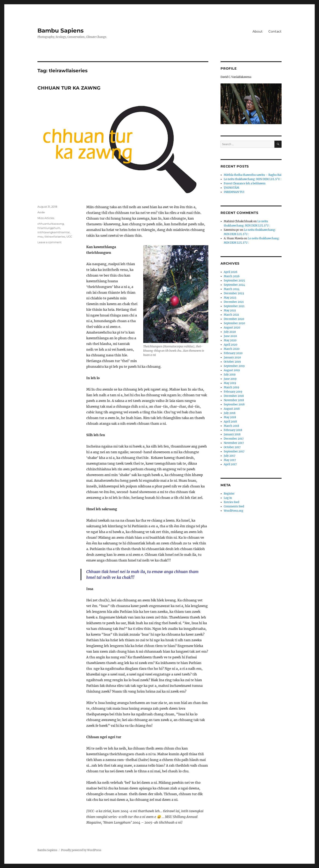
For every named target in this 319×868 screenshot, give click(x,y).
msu (40, 236)
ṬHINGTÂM (232, 188)
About (258, 31)
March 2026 (232, 276)
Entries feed (232, 502)
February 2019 (233, 392)
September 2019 (234, 366)
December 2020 (234, 319)
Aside (41, 212)
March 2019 (232, 387)
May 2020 (230, 340)
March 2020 (232, 349)
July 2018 (230, 413)
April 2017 (230, 464)
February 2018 (233, 430)
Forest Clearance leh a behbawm (245, 183)
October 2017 (232, 447)
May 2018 (230, 417)
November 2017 (234, 443)
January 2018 (232, 434)
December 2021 (234, 302)
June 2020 (230, 336)
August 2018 (232, 409)
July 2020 (230, 332)
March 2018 (231, 426)
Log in (228, 498)
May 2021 (230, 310)
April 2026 (231, 272)
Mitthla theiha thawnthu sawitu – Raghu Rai (253, 175)
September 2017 (234, 452)
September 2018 (234, 404)
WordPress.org (233, 511)
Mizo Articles (46, 218)
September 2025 (234, 281)
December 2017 (234, 439)
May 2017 (230, 460)
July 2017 (230, 456)
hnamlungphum (49, 228)
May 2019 (230, 383)
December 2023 (234, 293)
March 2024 (232, 289)
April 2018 (230, 422)
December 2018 (234, 396)
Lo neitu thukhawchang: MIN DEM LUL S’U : (253, 179)
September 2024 (234, 285)
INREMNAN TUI (234, 192)
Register (229, 494)
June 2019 (230, 379)
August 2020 (232, 328)
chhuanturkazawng (51, 224)
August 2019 (232, 370)
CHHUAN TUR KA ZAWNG (69, 88)
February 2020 (233, 353)
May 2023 (230, 298)
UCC (69, 236)
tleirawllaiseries (55, 236)
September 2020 (234, 323)
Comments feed (234, 506)
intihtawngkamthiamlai (54, 232)
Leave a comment (49, 242)
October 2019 (232, 362)
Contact (275, 31)
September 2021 (234, 306)
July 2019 (230, 375)
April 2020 (231, 345)
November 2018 (234, 400)
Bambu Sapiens (61, 31)
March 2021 (231, 315)
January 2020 (232, 357)
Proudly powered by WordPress (81, 850)
